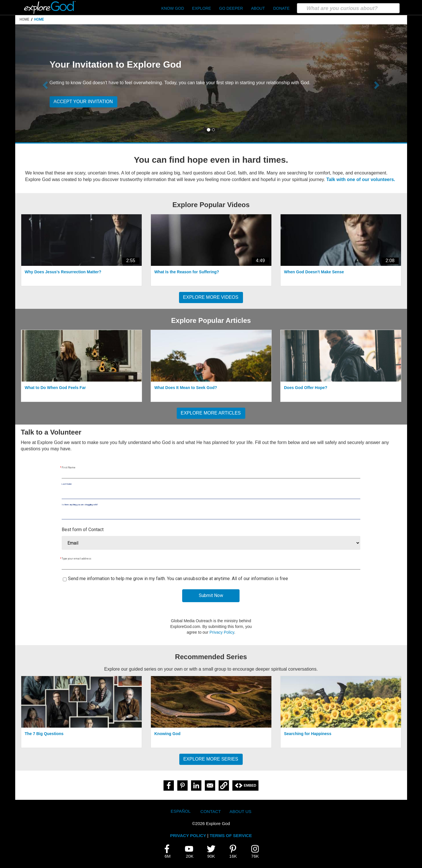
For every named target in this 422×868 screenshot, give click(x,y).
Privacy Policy (222, 632)
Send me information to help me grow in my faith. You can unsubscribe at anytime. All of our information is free (178, 579)
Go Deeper (231, 8)
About (258, 8)
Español (181, 811)
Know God (173, 8)
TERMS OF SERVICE (231, 835)
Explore (202, 8)
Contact (211, 811)
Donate (281, 8)
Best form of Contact (83, 530)
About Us (240, 811)
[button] (45, 83)
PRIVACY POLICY (188, 835)
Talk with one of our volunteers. (361, 179)
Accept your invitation (83, 102)
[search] (348, 8)
